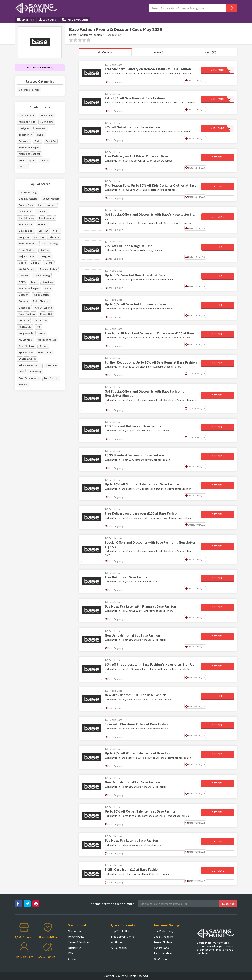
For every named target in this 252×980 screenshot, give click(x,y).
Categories (26, 20)
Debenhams (46, 115)
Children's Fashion (91, 35)
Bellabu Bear (26, 231)
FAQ (71, 953)
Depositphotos (48, 269)
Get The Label (27, 115)
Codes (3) (158, 52)
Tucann (49, 263)
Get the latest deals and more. (112, 904)
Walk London (45, 352)
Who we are (75, 931)
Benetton (48, 282)
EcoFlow (43, 231)
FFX (38, 327)
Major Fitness (26, 256)
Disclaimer (75, 948)
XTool (56, 231)
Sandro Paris (26, 205)
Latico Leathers (47, 205)
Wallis (48, 288)
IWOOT (23, 167)
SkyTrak (45, 250)
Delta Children (41, 301)
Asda (37, 141)
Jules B (35, 263)
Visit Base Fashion (40, 67)
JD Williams (47, 122)
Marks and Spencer (29, 154)
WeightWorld (26, 333)
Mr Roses (39, 237)
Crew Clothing (42, 275)
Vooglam (24, 237)
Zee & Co (51, 141)
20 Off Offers (48, 20)
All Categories (119, 948)
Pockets (23, 301)
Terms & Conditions (80, 942)
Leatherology (47, 218)
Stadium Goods (28, 359)
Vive (21, 371)
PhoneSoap (35, 371)
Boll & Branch (26, 218)
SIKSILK (44, 160)
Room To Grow (27, 314)
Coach (22, 263)
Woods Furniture (47, 340)
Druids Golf (46, 314)
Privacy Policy (76, 937)
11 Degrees (45, 256)
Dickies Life (40, 320)
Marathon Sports (28, 243)
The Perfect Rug (28, 192)
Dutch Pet (24, 308)
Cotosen (24, 295)
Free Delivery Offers (75, 20)
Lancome (42, 211)
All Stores (117, 942)
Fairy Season (51, 378)
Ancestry (24, 320)
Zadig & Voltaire (28, 199)
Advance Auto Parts (30, 365)
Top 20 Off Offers (121, 931)
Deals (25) (211, 52)
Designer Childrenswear (32, 128)
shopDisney (25, 135)
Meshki (23, 384)
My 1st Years (26, 340)
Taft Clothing (50, 243)
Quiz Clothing (27, 346)
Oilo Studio (25, 211)
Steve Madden (27, 250)
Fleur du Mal (26, 224)
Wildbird (43, 224)
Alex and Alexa (27, 122)
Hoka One (51, 365)
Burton (43, 346)
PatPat (41, 135)
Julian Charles (42, 295)
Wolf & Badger (27, 269)
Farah (42, 333)
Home (73, 35)
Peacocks (24, 141)
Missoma (54, 237)
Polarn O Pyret (27, 160)
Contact (73, 959)
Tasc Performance (29, 378)
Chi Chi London (44, 308)
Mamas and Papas (29, 147)
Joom (34, 282)
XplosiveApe (26, 352)
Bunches (24, 275)
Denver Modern (51, 199)
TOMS (22, 282)
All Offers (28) (105, 52)
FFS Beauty (25, 327)
